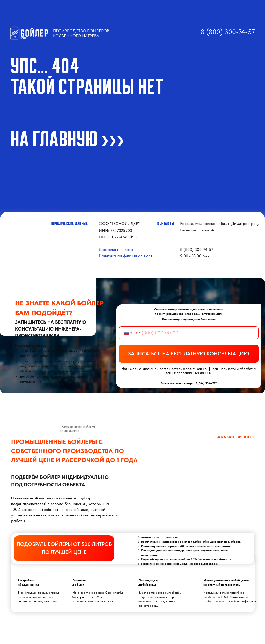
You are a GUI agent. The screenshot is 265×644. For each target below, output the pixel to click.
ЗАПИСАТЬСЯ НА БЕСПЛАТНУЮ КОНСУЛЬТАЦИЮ (189, 354)
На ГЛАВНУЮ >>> (68, 139)
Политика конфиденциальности (127, 256)
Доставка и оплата (116, 249)
